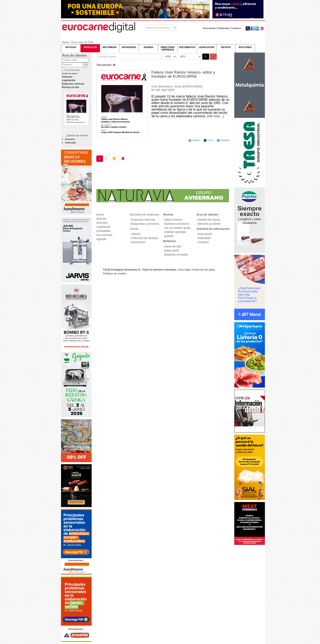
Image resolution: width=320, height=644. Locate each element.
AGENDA (148, 47)
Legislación (69, 80)
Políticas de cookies (115, 273)
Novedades (104, 231)
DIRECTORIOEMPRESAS (168, 48)
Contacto (236, 28)
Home (100, 215)
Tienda (134, 229)
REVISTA (226, 47)
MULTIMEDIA (110, 47)
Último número (173, 220)
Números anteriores (177, 224)
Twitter (209, 140)
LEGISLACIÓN (206, 47)
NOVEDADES (129, 47)
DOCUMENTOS (187, 47)
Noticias (101, 219)
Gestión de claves (70, 74)
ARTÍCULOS (90, 47)
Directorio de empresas (145, 215)
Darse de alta (173, 246)
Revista (71, 87)
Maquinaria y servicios (145, 224)
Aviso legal (184, 270)
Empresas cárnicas (73, 84)
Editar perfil (171, 250)
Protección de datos (203, 270)
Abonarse (70, 139)
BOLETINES (245, 47)
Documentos (104, 235)
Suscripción (209, 28)
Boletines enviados (176, 255)
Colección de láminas (144, 238)
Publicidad (223, 28)
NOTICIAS (71, 47)
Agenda (101, 239)
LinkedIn (194, 140)
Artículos (67, 77)
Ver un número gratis (177, 228)
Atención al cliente (209, 224)
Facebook (223, 140)
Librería (136, 234)
